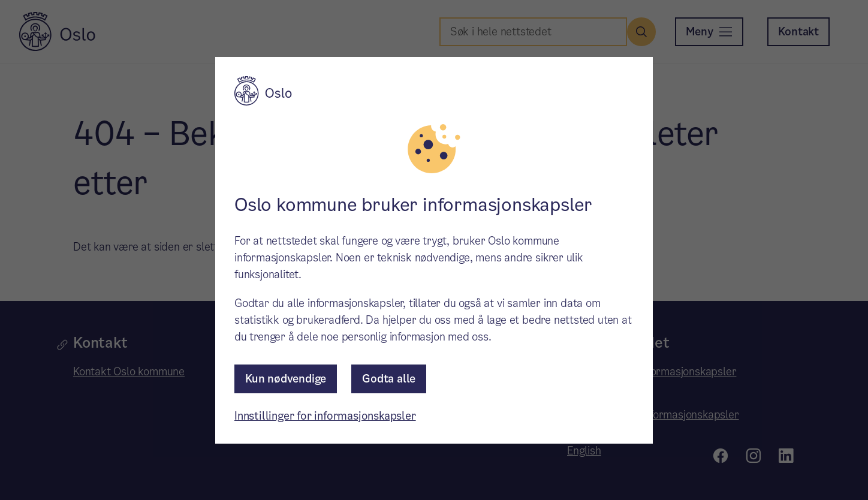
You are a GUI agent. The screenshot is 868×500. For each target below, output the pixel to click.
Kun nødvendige (286, 379)
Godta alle (389, 379)
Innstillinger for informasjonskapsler (325, 416)
